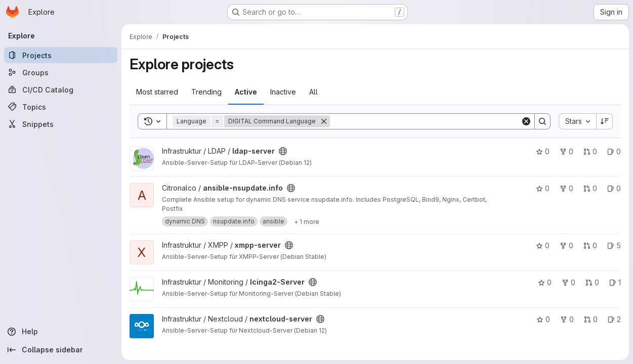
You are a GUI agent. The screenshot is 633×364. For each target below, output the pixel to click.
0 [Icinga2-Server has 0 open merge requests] (592, 282)
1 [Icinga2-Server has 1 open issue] (615, 282)
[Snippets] (61, 124)
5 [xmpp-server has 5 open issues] (614, 245)
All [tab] (313, 92)
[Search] (425, 121)
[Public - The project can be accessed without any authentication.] (283, 151)
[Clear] (526, 121)
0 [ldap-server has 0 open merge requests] (590, 151)
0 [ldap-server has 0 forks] (566, 151)
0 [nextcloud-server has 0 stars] (543, 319)
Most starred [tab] (157, 92)
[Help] (61, 332)
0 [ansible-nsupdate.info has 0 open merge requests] (590, 188)
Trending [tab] (206, 92)
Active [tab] (246, 92)
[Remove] (324, 121)
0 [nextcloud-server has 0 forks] (567, 319)
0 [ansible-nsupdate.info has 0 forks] (566, 188)
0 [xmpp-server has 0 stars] (543, 245)
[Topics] (61, 107)
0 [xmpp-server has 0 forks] (566, 245)
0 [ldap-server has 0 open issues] (614, 151)
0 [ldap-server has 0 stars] (543, 151)
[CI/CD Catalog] (61, 89)
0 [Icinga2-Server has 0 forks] (568, 282)
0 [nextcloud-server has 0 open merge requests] (591, 319)
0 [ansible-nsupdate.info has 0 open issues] (614, 188)
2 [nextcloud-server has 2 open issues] (614, 319)
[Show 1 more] (307, 221)
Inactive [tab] (283, 92)
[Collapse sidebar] (61, 350)
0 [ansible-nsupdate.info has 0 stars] (543, 188)
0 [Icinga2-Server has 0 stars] (545, 282)
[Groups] (61, 72)
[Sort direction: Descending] (605, 121)
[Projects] (61, 55)
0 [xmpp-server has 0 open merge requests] (590, 245)
